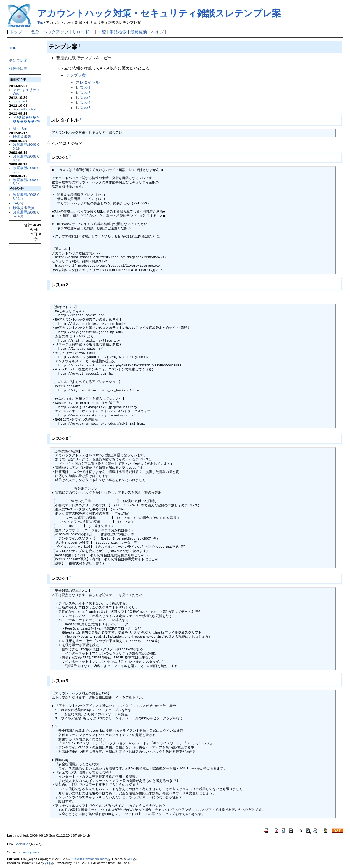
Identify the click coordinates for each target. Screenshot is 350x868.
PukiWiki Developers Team (91, 859)
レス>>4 (83, 103)
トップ (16, 32)
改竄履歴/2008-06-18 (26, 158)
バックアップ (56, 32)
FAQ (18, 203)
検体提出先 (18, 68)
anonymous (31, 852)
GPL (131, 859)
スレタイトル (88, 82)
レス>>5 (83, 108)
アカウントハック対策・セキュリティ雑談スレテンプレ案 (159, 13)
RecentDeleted (24, 109)
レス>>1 (83, 87)
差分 (35, 32)
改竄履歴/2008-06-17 (26, 170)
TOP (13, 48)
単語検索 (118, 32)
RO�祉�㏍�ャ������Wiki (27, 121)
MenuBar (20, 128)
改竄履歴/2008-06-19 (26, 146)
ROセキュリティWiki (26, 92)
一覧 (102, 32)
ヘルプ (157, 32)
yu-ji (49, 863)
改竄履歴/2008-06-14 (26, 182)
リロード (81, 32)
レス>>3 (83, 98)
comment (20, 101)
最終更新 (139, 32)
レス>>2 (83, 93)
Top (40, 23)
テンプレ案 (18, 60)
